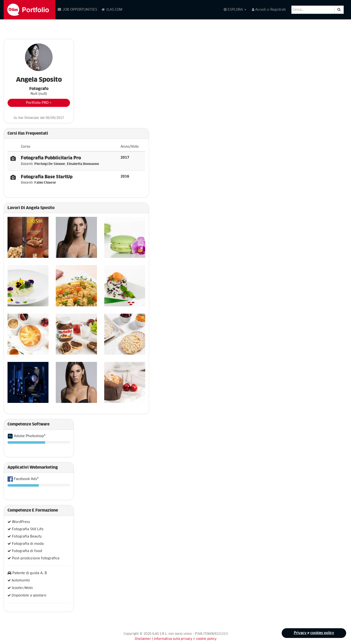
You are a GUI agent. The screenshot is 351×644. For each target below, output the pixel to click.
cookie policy (206, 639)
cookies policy (322, 633)
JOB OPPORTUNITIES (77, 10)
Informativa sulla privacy (174, 639)
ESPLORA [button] (235, 10)
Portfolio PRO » (39, 103)
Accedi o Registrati (269, 10)
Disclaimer (143, 639)
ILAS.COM (112, 10)
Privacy (301, 633)
